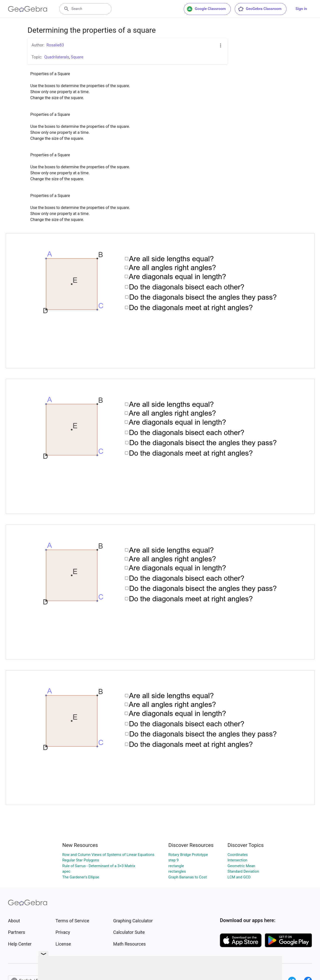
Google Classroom (206, 9)
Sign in (301, 9)
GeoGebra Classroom (260, 9)
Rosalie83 (55, 45)
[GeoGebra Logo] (28, 9)
